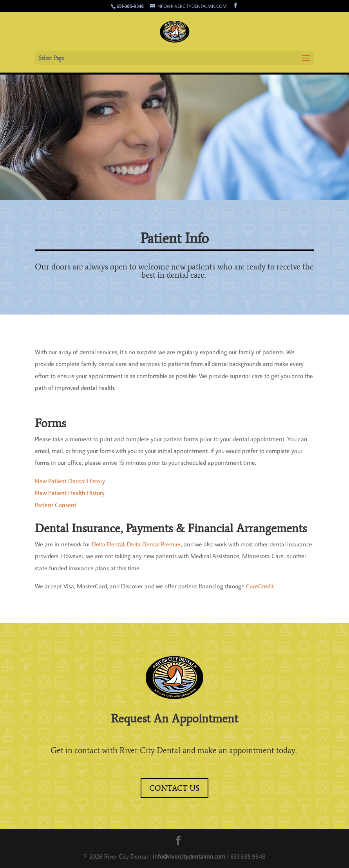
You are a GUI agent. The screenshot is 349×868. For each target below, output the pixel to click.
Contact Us (174, 788)
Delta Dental (108, 544)
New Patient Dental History (70, 481)
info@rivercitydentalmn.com (190, 856)
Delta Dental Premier (154, 544)
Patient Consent (56, 505)
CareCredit (260, 586)
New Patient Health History (70, 493)
